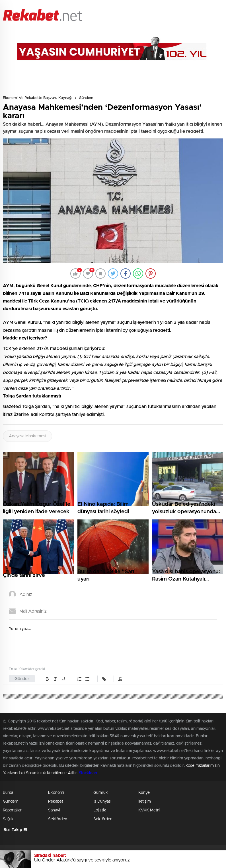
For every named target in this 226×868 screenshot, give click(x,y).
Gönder (22, 679)
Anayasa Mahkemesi (27, 436)
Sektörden (58, 819)
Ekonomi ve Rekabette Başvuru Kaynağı (38, 98)
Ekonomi (56, 793)
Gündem (86, 98)
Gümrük (101, 793)
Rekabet (56, 801)
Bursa (8, 793)
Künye (144, 793)
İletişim (145, 801)
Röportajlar (12, 810)
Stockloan (88, 773)
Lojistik (100, 810)
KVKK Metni (149, 810)
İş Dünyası (102, 801)
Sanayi (54, 810)
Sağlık (8, 819)
